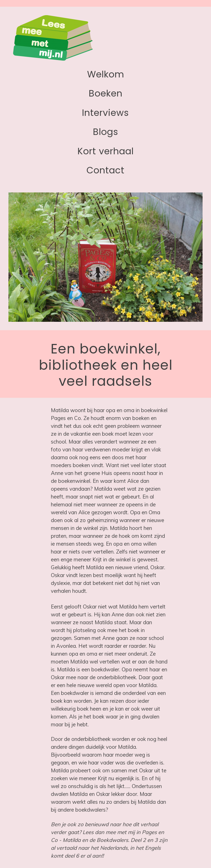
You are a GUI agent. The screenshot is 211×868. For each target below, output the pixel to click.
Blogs (106, 132)
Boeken (106, 93)
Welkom (106, 74)
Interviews (105, 113)
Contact (105, 170)
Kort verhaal (106, 151)
